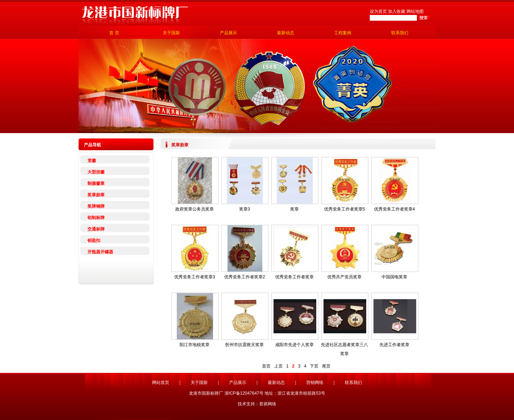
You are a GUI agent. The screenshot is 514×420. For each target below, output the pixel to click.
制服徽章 (96, 183)
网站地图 (415, 11)
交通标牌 (96, 229)
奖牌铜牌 (96, 206)
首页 (266, 366)
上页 (278, 366)
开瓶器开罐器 (100, 252)
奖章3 (245, 209)
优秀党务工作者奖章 (294, 277)
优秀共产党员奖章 (344, 277)
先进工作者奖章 (394, 345)
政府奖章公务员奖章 (195, 209)
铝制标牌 (96, 218)
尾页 (326, 366)
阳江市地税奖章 (195, 345)
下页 (314, 366)
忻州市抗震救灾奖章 (245, 345)
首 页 (114, 33)
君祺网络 (268, 404)
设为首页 (378, 11)
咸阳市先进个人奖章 (294, 345)
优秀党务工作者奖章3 (195, 277)
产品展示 (228, 33)
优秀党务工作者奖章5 (345, 209)
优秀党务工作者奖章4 (395, 209)
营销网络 (315, 383)
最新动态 (286, 33)
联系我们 (400, 33)
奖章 (294, 209)
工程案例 (343, 33)
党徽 (92, 161)
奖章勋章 (96, 195)
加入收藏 (397, 11)
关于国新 (171, 33)
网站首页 (161, 383)
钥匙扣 (94, 241)
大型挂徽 (96, 172)
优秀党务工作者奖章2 (245, 277)
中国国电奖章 (394, 277)
